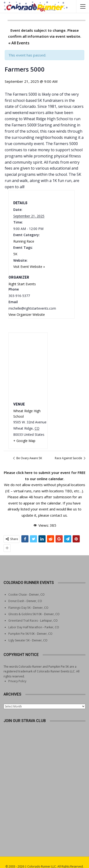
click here (24, 473)
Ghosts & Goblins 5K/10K (25, 606)
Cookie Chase (18, 586)
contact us (59, 515)
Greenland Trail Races (23, 612)
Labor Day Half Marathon (25, 619)
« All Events (19, 43)
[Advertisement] (45, 803)
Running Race (24, 241)
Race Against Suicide (69, 458)
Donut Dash (16, 592)
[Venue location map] (28, 366)
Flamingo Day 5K (19, 599)
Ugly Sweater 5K (19, 632)
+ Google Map (24, 441)
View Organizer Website (27, 314)
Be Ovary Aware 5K (29, 458)
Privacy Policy (17, 673)
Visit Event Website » (29, 267)
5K (15, 254)
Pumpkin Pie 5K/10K (21, 625)
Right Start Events (22, 284)
